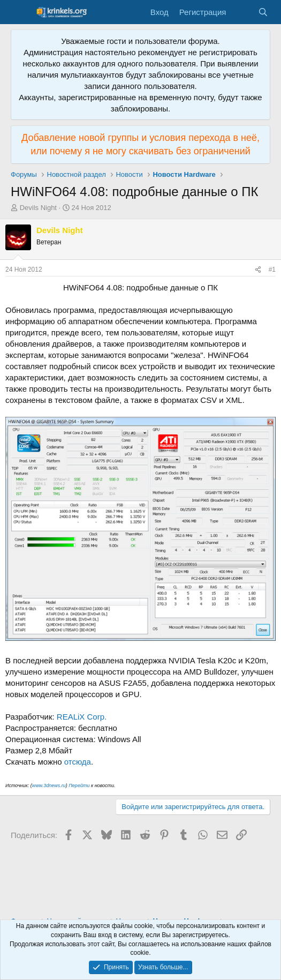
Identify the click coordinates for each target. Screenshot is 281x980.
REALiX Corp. (82, 717)
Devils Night (38, 208)
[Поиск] (263, 12)
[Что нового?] (242, 12)
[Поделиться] (258, 270)
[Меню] (20, 12)
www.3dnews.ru (49, 786)
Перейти (79, 786)
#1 (272, 270)
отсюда (78, 762)
